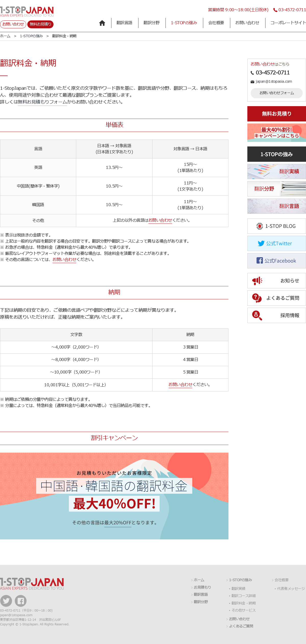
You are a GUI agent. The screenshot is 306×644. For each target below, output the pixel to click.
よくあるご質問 (241, 626)
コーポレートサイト (288, 23)
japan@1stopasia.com (274, 82)
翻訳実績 (238, 589)
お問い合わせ (13, 24)
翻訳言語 (124, 23)
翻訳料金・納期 (244, 603)
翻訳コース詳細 (244, 596)
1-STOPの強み (184, 23)
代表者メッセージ (291, 589)
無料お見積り (41, 24)
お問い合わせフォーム (277, 93)
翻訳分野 (151, 23)
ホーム (5, 36)
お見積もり (202, 588)
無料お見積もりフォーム (42, 102)
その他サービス (244, 611)
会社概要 (216, 23)
